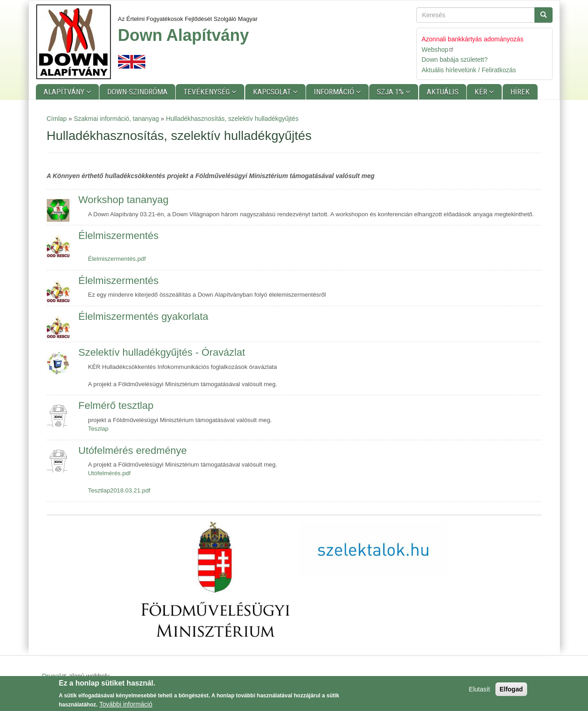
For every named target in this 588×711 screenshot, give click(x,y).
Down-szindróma (137, 92)
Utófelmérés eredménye (133, 450)
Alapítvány (65, 92)
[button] (215, 579)
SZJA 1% (391, 92)
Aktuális (443, 92)
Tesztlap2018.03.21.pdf (119, 490)
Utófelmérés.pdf (109, 473)
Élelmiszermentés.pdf (117, 259)
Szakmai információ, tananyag (116, 119)
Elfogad (511, 691)
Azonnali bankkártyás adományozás (473, 39)
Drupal (55, 676)
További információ (126, 706)
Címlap (57, 119)
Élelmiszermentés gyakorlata (143, 316)
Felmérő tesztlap (116, 405)
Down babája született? (455, 60)
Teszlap (98, 429)
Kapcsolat (273, 92)
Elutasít (480, 691)
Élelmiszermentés (119, 236)
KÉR (482, 92)
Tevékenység (208, 92)
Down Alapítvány (184, 35)
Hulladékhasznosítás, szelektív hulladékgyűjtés (232, 119)
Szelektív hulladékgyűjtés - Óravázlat (162, 352)
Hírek (520, 92)
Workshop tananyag (124, 200)
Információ (335, 92)
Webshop (438, 49)
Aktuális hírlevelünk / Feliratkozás (469, 70)
